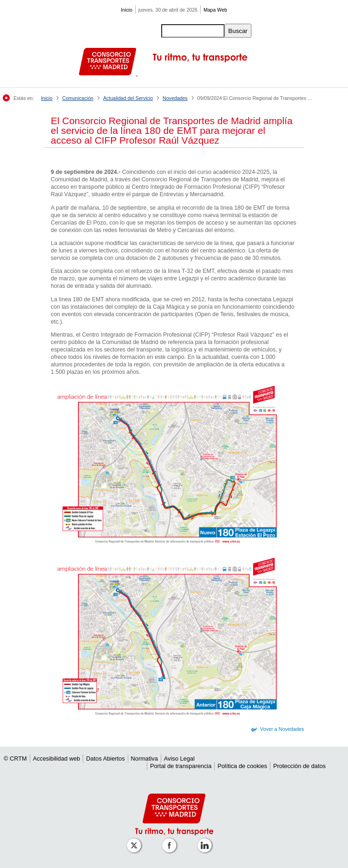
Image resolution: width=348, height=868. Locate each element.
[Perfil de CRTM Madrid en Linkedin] (206, 841)
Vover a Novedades (282, 729)
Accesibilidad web (57, 759)
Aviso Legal (179, 759)
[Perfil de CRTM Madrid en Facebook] (171, 841)
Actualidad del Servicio (128, 98)
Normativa (144, 759)
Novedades (175, 98)
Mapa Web (215, 10)
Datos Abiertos (105, 759)
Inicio (127, 10)
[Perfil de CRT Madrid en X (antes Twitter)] (136, 841)
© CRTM (15, 759)
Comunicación (78, 98)
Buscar (238, 31)
